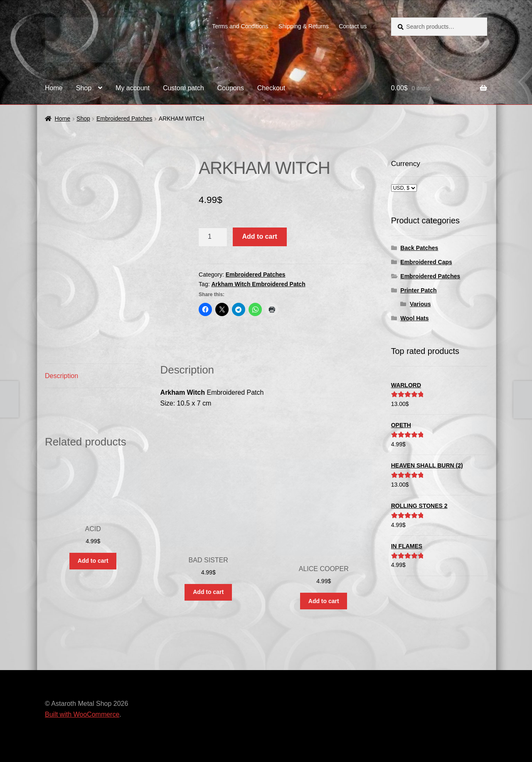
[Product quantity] (213, 237)
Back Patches (419, 248)
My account (133, 88)
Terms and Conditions (240, 26)
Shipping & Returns (304, 26)
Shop (84, 88)
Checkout (271, 88)
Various (420, 304)
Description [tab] (62, 376)
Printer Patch (418, 290)
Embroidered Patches (124, 119)
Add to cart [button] (93, 561)
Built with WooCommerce (82, 714)
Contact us (353, 26)
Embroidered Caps (426, 262)
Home (54, 88)
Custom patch (183, 88)
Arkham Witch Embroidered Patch (258, 284)
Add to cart (260, 236)
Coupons (231, 88)
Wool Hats (414, 318)
